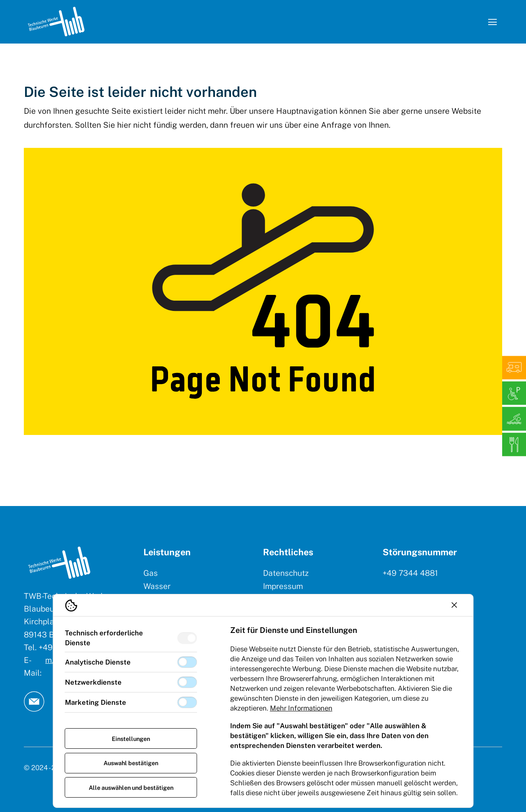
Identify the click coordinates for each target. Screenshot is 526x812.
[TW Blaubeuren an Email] (34, 702)
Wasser (157, 586)
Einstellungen (131, 739)
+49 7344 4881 (410, 573)
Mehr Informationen (301, 708)
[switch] (187, 638)
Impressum (283, 586)
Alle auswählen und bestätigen (131, 788)
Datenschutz (286, 573)
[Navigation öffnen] (492, 22)
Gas (151, 573)
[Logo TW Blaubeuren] (56, 22)
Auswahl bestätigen (131, 763)
